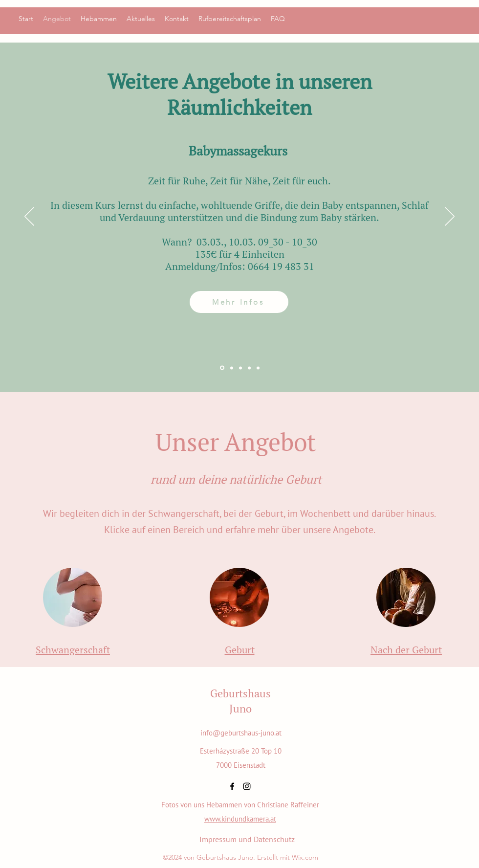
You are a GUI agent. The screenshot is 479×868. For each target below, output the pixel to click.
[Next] (450, 217)
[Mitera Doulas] (240, 368)
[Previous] (29, 217)
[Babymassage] (222, 368)
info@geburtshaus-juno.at (241, 733)
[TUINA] (232, 368)
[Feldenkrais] (258, 368)
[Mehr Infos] (239, 302)
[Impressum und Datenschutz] (247, 839)
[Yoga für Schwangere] (249, 368)
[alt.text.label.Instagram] (247, 786)
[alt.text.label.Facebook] (232, 786)
